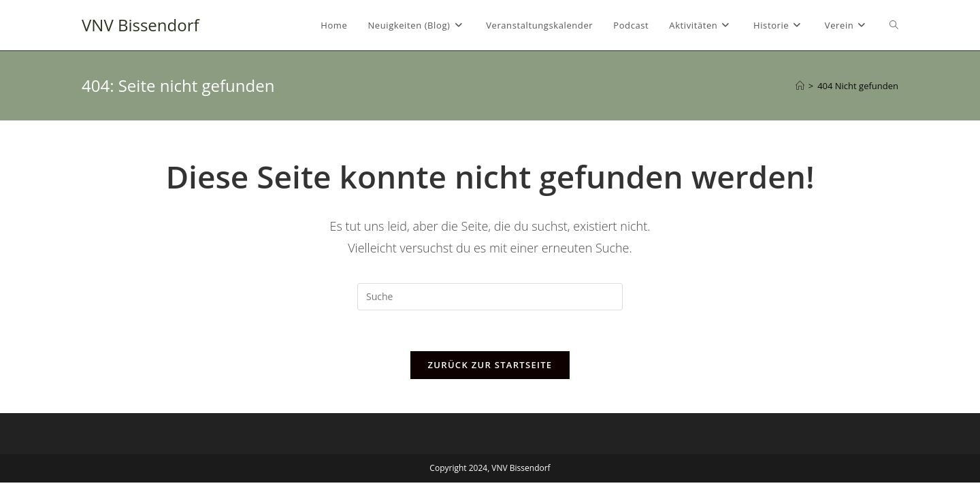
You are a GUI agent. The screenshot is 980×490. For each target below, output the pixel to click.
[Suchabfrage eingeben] (490, 297)
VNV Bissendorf (141, 25)
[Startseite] (800, 86)
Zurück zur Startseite (490, 365)
